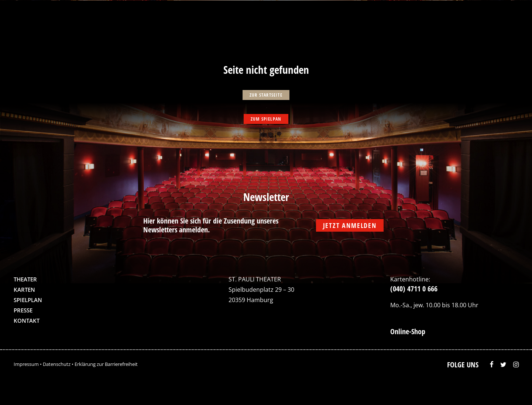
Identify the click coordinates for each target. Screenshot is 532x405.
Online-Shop (408, 331)
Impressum (26, 364)
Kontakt (27, 321)
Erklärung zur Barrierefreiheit (106, 364)
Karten (24, 290)
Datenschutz (57, 364)
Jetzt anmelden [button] (350, 225)
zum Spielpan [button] (266, 119)
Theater (25, 279)
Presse (23, 310)
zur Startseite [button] (266, 95)
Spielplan (28, 300)
